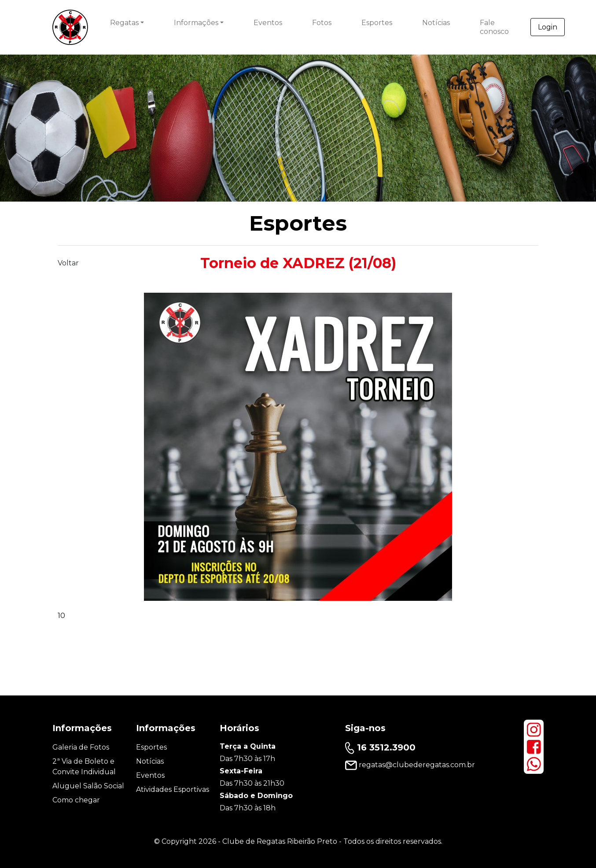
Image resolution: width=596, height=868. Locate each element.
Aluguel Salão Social (88, 786)
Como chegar (76, 800)
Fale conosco (494, 27)
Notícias (436, 23)
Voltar (68, 263)
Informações (196, 23)
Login (548, 27)
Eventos (268, 23)
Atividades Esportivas (173, 789)
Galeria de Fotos (81, 747)
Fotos (322, 23)
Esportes (377, 23)
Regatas (124, 23)
